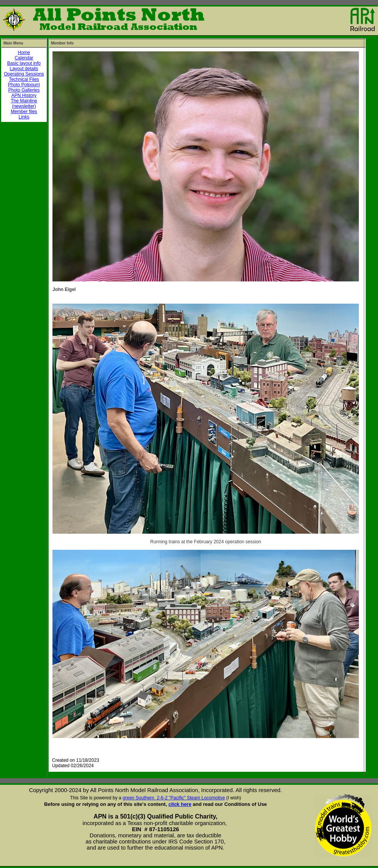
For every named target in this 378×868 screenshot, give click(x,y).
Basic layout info (24, 63)
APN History (24, 95)
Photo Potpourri (24, 85)
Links (24, 117)
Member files (24, 112)
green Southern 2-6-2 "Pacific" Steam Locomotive (174, 798)
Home (24, 53)
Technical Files (24, 79)
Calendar (24, 58)
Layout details (24, 69)
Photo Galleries (24, 90)
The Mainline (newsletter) (24, 104)
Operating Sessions (24, 74)
